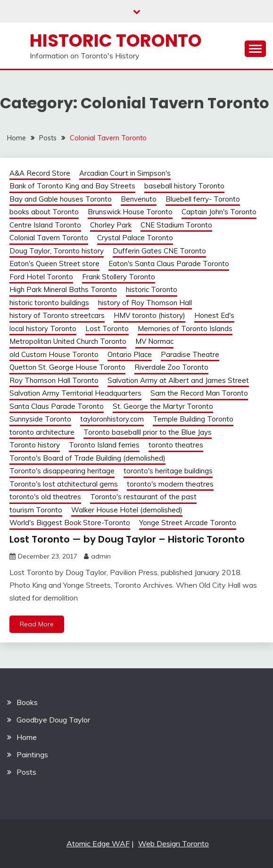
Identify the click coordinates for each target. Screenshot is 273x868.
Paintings (32, 754)
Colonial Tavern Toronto (49, 238)
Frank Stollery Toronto (119, 277)
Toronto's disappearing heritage (62, 471)
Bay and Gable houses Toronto (61, 199)
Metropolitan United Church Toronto (68, 341)
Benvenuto (139, 199)
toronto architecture (42, 432)
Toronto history (35, 445)
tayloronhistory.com (112, 419)
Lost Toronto (107, 329)
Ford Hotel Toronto (41, 277)
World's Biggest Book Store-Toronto (70, 523)
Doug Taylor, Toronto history (57, 251)
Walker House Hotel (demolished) (127, 510)
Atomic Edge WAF (98, 844)
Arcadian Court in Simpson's (125, 173)
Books (27, 702)
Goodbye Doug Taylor (53, 720)
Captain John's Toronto (219, 212)
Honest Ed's (214, 315)
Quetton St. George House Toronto (67, 367)
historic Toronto (152, 289)
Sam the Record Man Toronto (199, 393)
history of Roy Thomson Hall (145, 303)
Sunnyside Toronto (40, 419)
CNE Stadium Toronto (176, 225)
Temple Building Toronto (193, 419)
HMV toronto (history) (149, 315)
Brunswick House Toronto (130, 212)
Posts (26, 772)
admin (101, 556)
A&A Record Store (40, 173)
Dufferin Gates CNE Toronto (159, 251)
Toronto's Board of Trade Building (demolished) (87, 458)
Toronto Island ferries (104, 445)
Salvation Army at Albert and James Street (178, 380)
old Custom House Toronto (54, 354)
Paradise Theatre (190, 354)
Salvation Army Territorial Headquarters (75, 393)
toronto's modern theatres (170, 484)
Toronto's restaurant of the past (143, 497)
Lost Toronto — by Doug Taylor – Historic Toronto (127, 539)
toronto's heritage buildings (168, 471)
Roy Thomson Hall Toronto (54, 380)
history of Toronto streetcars (57, 315)
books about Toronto (44, 212)
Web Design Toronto (174, 844)
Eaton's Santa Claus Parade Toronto (169, 264)
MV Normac (154, 341)
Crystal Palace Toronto (135, 238)
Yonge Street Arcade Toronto (188, 523)
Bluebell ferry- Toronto (203, 199)
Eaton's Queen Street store (54, 264)
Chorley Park (111, 225)
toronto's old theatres (45, 497)
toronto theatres (176, 445)
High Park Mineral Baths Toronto (63, 289)
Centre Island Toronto (45, 225)
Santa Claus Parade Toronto (57, 406)
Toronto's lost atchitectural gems (64, 484)
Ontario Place (130, 354)
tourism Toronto (36, 510)
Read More (37, 624)
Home (27, 737)
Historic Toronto (116, 41)
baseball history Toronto (184, 186)
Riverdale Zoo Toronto (171, 367)
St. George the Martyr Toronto (163, 406)
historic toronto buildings (49, 303)
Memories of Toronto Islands (185, 329)
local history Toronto (43, 329)
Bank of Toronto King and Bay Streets (72, 186)
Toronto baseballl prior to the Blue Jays (148, 432)
